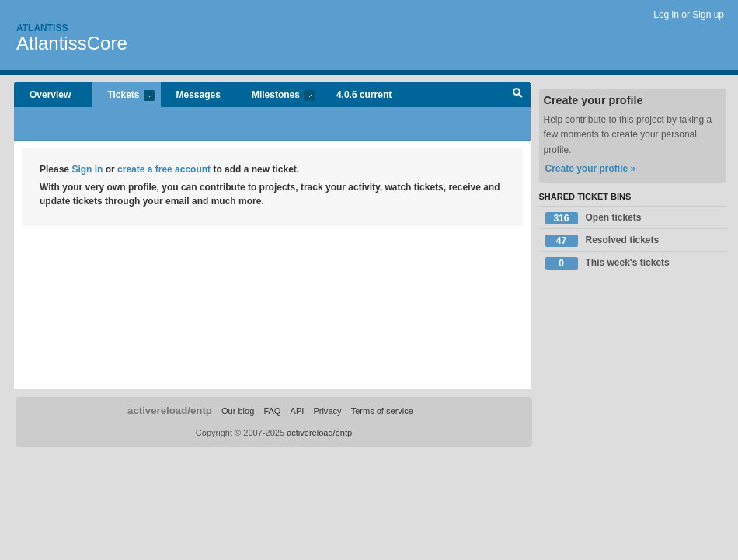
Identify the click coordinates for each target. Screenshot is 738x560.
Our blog (238, 411)
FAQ (272, 411)
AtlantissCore (72, 43)
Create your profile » (591, 169)
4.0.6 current (364, 95)
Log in (666, 15)
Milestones (275, 96)
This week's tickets (607, 263)
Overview (50, 95)
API (298, 411)
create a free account (164, 169)
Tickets (123, 96)
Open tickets (594, 218)
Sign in (87, 169)
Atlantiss (42, 28)
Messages (198, 95)
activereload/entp (170, 410)
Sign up (708, 15)
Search (518, 95)
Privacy (327, 411)
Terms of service (382, 411)
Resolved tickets (602, 241)
